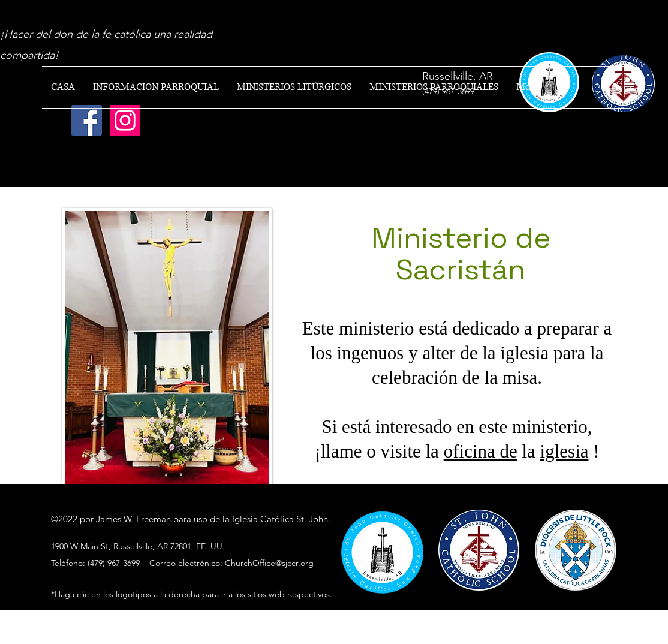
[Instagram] (125, 120)
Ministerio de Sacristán (461, 254)
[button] (156, 87)
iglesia (565, 451)
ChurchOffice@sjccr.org (269, 563)
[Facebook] (87, 120)
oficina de (481, 451)
